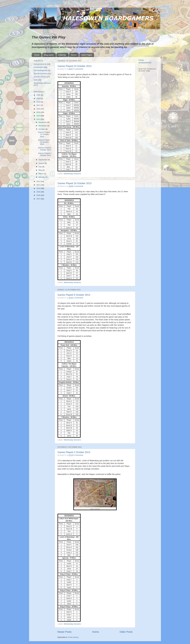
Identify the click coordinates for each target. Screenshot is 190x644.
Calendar (62, 55)
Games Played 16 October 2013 (74, 183)
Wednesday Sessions (72, 174)
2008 (39, 195)
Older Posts (126, 632)
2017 (39, 105)
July (40, 167)
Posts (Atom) (73, 637)
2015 (39, 112)
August (42, 163)
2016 (39, 109)
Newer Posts (64, 632)
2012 (39, 181)
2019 (39, 98)
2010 (39, 188)
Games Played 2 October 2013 (74, 452)
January (42, 177)
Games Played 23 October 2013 (74, 66)
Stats (36, 80)
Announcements (40, 64)
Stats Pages (87, 55)
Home (37, 55)
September (43, 160)
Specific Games (40, 77)
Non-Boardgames (41, 70)
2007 (39, 199)
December (43, 122)
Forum (74, 55)
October (42, 129)
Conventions (39, 67)
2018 (39, 102)
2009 (39, 192)
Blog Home (49, 55)
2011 (39, 185)
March (41, 174)
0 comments (78, 69)
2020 (39, 95)
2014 (39, 116)
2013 (39, 119)
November (43, 126)
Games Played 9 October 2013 (74, 295)
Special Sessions (40, 74)
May (40, 170)
